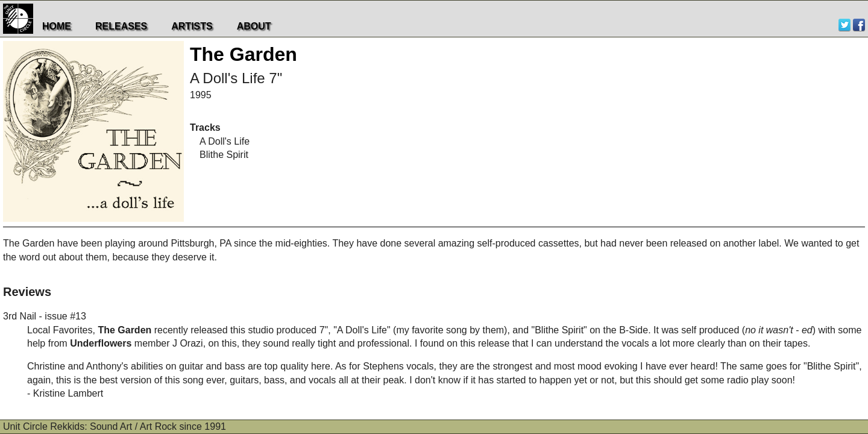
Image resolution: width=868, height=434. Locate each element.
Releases (121, 26)
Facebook (859, 25)
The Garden (244, 54)
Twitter (844, 25)
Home (57, 26)
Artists (192, 26)
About (254, 26)
